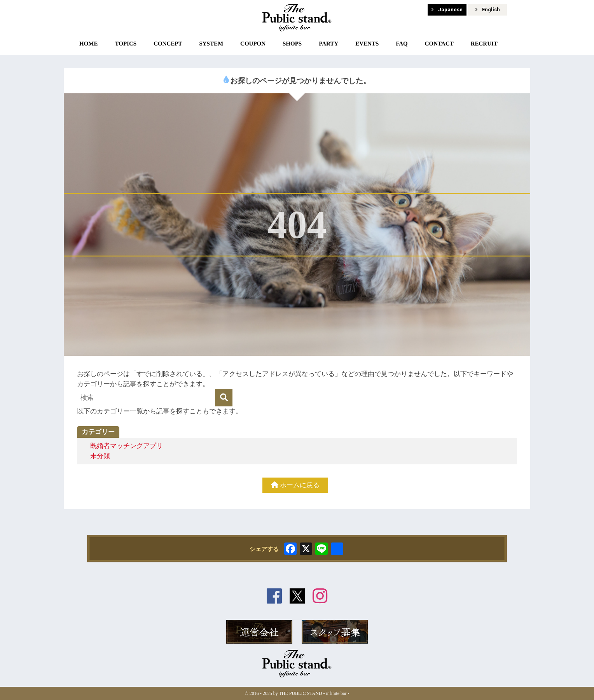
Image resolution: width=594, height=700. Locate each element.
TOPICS (126, 44)
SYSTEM (211, 44)
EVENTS (367, 44)
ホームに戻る (295, 485)
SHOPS (292, 44)
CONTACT (439, 44)
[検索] (224, 398)
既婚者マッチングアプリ (127, 446)
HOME (89, 44)
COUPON (253, 44)
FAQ (402, 44)
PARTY (328, 44)
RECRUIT (484, 44)
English (488, 10)
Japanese (447, 10)
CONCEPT (168, 44)
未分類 (100, 456)
